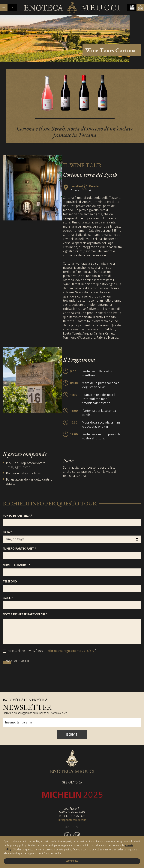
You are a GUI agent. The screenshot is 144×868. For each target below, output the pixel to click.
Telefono (10, 582)
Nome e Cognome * (16, 566)
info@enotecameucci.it (72, 821)
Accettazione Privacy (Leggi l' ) (52, 651)
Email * (8, 598)
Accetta (72, 861)
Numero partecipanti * (20, 549)
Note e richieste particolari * (25, 615)
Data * (7, 533)
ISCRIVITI (72, 735)
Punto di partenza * (18, 516)
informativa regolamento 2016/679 (70, 651)
